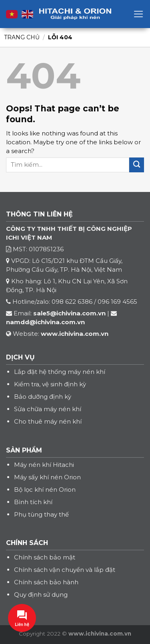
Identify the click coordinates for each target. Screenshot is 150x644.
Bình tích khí (33, 502)
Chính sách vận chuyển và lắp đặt (65, 570)
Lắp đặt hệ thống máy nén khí (60, 372)
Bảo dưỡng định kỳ (43, 397)
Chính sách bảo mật (45, 557)
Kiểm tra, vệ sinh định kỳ (50, 384)
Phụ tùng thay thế (41, 514)
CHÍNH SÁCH (27, 543)
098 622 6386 (72, 302)
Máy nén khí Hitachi (44, 465)
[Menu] (139, 14)
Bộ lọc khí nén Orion (45, 490)
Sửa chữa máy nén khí (48, 409)
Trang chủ (22, 37)
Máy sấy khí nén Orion (47, 477)
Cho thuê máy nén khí (48, 421)
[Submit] (137, 165)
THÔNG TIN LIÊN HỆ (39, 214)
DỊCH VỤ (20, 357)
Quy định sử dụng (41, 595)
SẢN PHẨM (24, 450)
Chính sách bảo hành (46, 582)
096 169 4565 (117, 302)
